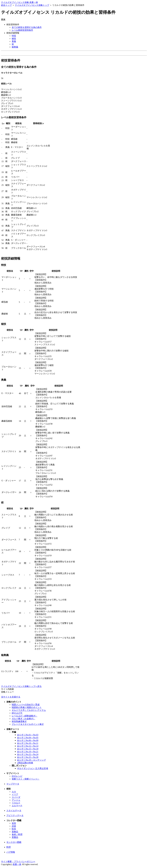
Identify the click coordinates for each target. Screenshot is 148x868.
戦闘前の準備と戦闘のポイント (27, 707)
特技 (14, 36)
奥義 (14, 41)
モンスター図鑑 (14, 842)
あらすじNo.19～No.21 (28, 752)
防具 (14, 829)
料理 (9, 847)
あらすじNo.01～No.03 (28, 735)
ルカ (14, 792)
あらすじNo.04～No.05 (28, 738)
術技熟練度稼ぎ (19, 721)
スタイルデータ (14, 811)
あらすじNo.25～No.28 (28, 757)
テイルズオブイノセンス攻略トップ (32, 5)
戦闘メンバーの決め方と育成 (26, 705)
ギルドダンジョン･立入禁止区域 (33, 768)
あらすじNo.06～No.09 (28, 740)
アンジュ (16, 800)
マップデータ (13, 784)
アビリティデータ (15, 815)
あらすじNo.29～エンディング (31, 760)
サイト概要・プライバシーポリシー (18, 862)
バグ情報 (11, 852)
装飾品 (15, 832)
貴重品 (15, 837)
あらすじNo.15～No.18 (28, 749)
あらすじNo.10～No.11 (28, 743)
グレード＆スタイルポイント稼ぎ (28, 724)
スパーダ (16, 797)
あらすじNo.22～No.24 (28, 754)
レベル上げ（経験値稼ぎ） (25, 716)
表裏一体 (17, 864)
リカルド (16, 803)
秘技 (14, 39)
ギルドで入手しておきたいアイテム (29, 710)
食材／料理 (17, 834)
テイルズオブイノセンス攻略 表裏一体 (19, 2)
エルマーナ (17, 806)
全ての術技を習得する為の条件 (27, 27)
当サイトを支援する (11, 697)
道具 (14, 823)
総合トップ (6, 5)
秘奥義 (15, 47)
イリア (15, 794)
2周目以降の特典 (25, 763)
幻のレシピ (17, 776)
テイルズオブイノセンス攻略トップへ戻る (21, 686)
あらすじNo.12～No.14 (28, 746)
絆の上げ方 (17, 713)
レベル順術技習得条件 (22, 30)
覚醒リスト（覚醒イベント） (26, 779)
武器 (14, 826)
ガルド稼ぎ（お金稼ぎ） (23, 719)
